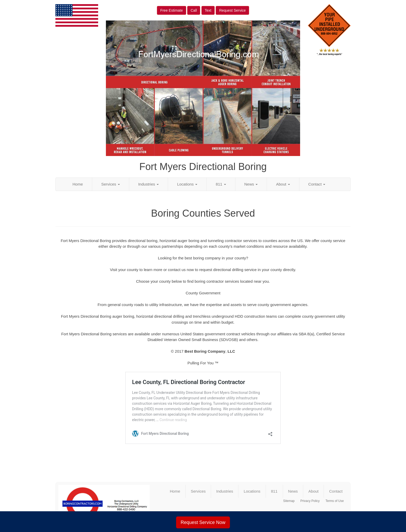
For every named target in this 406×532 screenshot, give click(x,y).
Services (111, 184)
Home (78, 184)
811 (221, 184)
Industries (148, 184)
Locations (187, 184)
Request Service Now (203, 522)
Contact (317, 184)
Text (208, 10)
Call (194, 10)
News (251, 184)
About (283, 184)
